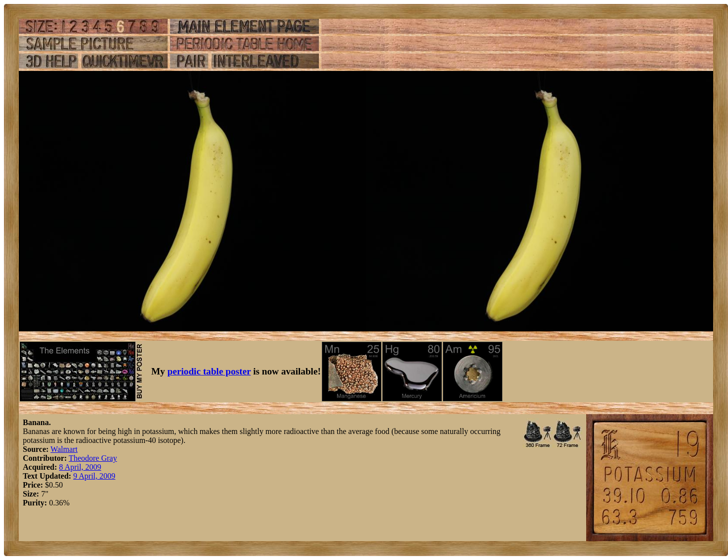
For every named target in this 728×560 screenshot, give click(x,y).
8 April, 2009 (80, 467)
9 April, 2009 (94, 476)
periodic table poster (209, 371)
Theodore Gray (93, 458)
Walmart (64, 449)
